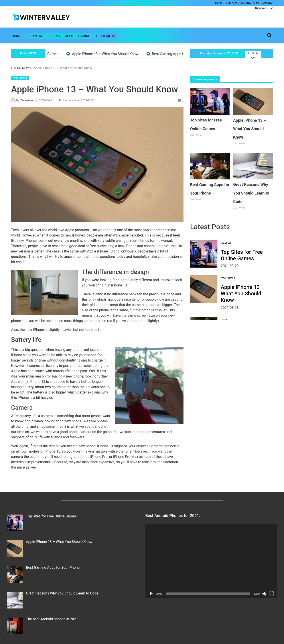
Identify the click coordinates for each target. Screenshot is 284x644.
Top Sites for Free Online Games (242, 255)
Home (219, 3)
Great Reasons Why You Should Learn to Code (251, 193)
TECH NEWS (232, 3)
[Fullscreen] (272, 594)
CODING (246, 3)
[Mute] (264, 594)
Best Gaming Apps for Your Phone (181, 54)
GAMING (267, 3)
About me (103, 36)
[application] (211, 561)
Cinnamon (27, 100)
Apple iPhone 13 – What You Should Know (107, 54)
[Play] (151, 594)
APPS (256, 3)
